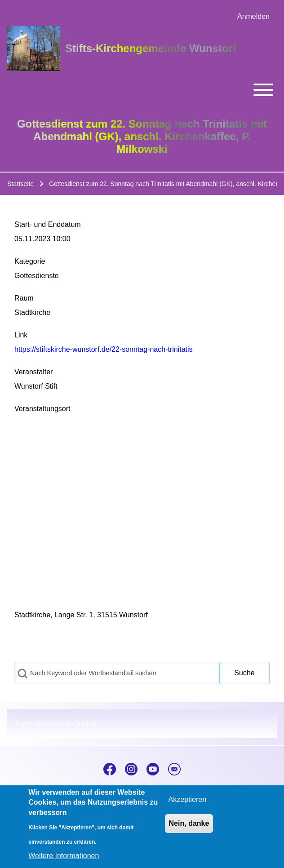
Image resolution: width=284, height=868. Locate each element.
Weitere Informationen (64, 856)
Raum (24, 298)
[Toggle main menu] (142, 90)
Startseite (20, 184)
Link (21, 335)
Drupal (86, 724)
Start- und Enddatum (48, 224)
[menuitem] (253, 17)
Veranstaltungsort (42, 409)
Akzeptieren (188, 799)
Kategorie (30, 261)
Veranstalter (33, 372)
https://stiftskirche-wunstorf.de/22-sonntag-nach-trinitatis (104, 349)
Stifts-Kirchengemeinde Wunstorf (151, 48)
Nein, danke (189, 823)
